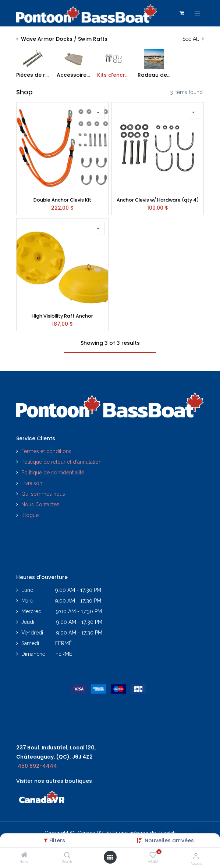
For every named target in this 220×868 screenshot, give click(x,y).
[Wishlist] (153, 855)
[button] (169, 840)
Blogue (30, 515)
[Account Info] (196, 856)
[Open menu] (110, 857)
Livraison (32, 483)
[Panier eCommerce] (182, 13)
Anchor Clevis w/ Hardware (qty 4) (158, 200)
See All (193, 39)
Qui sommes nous (43, 494)
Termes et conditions (46, 451)
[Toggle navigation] (198, 13)
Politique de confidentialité (54, 473)
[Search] (67, 856)
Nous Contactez (40, 504)
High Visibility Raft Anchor (62, 316)
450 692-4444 (37, 766)
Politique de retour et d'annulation (61, 462)
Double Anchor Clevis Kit (62, 200)
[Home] (24, 856)
